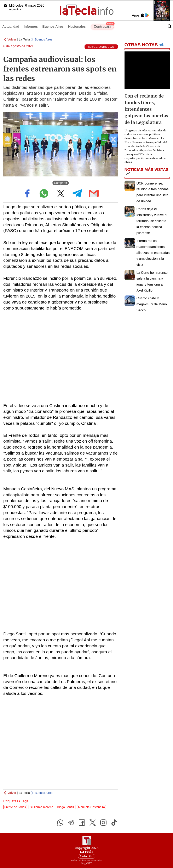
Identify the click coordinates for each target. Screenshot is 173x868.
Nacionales (77, 27)
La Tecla (24, 39)
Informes (31, 27)
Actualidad (11, 27)
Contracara (104, 26)
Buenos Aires (53, 27)
